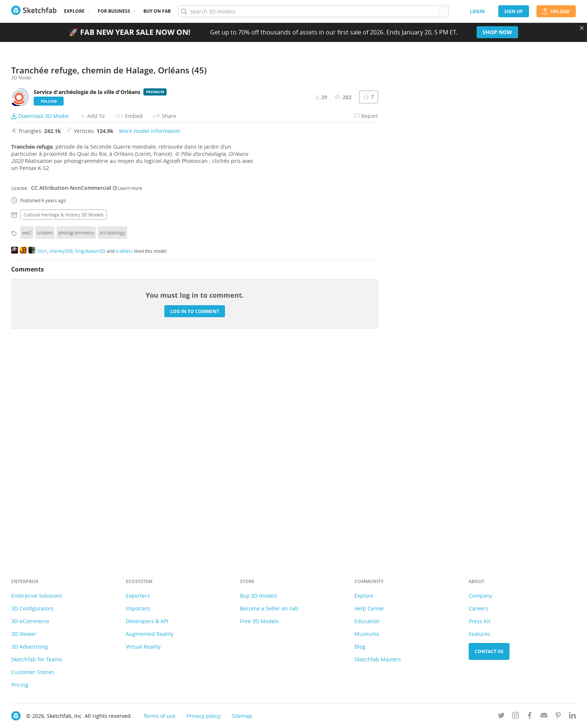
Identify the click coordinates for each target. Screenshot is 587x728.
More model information (150, 336)
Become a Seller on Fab (269, 608)
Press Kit (480, 621)
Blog (360, 647)
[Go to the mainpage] (34, 11)
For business (114, 11)
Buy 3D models (259, 596)
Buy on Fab (157, 11)
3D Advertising (30, 647)
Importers (138, 608)
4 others (124, 456)
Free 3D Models (259, 621)
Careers (478, 608)
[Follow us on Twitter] (501, 717)
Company (480, 596)
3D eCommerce (30, 621)
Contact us (489, 651)
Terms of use (159, 716)
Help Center (369, 608)
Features (480, 634)
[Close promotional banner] (582, 28)
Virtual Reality (143, 647)
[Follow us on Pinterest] (558, 717)
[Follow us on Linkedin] (572, 717)
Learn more (127, 394)
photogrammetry (76, 438)
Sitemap (242, 716)
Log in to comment (195, 517)
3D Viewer (24, 634)
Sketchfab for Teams (37, 659)
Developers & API (147, 621)
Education (367, 621)
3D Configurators (32, 608)
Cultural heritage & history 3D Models (64, 420)
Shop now (497, 32)
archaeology (112, 438)
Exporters (138, 596)
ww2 (27, 438)
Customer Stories (33, 672)
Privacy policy (204, 716)
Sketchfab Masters (378, 659)
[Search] (313, 11)
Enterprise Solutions (37, 596)
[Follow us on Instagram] (515, 717)
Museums (367, 634)
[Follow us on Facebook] (530, 717)
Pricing (20, 685)
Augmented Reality (150, 634)
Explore (74, 11)
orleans (45, 438)
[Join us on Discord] (544, 717)
